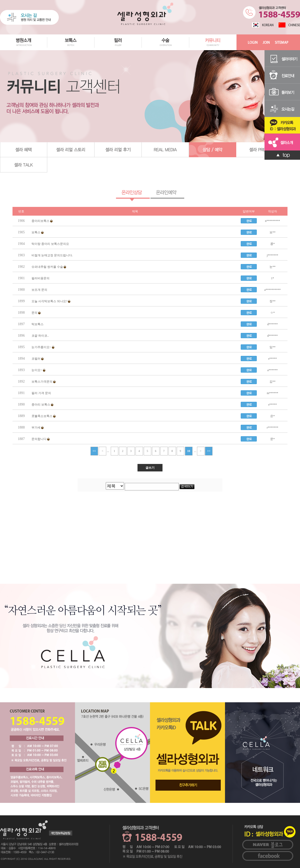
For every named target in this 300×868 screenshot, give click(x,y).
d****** (272, 324)
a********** (272, 290)
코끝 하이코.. (40, 336)
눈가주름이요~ (42, 347)
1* (272, 278)
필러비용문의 (40, 278)
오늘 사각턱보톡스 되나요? (50, 301)
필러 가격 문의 (41, 393)
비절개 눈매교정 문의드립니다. (52, 255)
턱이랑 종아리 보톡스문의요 (50, 244)
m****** (272, 393)
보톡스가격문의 (43, 382)
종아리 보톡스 (42, 405)
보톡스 (37, 232)
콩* (272, 244)
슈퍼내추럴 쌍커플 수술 (48, 267)
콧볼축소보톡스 (43, 416)
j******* (272, 255)
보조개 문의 (39, 290)
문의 (36, 313)
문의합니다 (40, 439)
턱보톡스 (37, 324)
